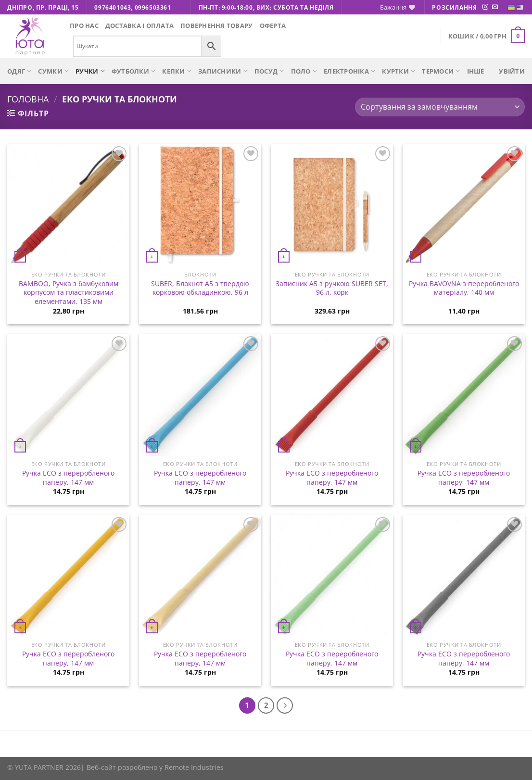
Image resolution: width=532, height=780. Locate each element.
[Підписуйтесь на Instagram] (485, 7)
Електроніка (349, 71)
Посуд (269, 71)
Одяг (19, 71)
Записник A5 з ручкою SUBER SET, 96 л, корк (332, 288)
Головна (28, 99)
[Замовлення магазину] (440, 107)
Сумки (53, 71)
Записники (223, 71)
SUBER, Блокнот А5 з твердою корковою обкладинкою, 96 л (200, 288)
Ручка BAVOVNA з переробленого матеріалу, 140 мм (464, 288)
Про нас (84, 25)
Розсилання (454, 7)
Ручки (90, 71)
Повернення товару (216, 25)
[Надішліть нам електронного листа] (495, 7)
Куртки (399, 71)
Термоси (441, 71)
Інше (476, 71)
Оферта (273, 25)
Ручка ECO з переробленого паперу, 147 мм (68, 478)
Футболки (134, 71)
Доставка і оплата (139, 25)
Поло (304, 71)
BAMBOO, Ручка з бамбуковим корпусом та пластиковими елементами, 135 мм (69, 293)
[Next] (285, 705)
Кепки (177, 71)
